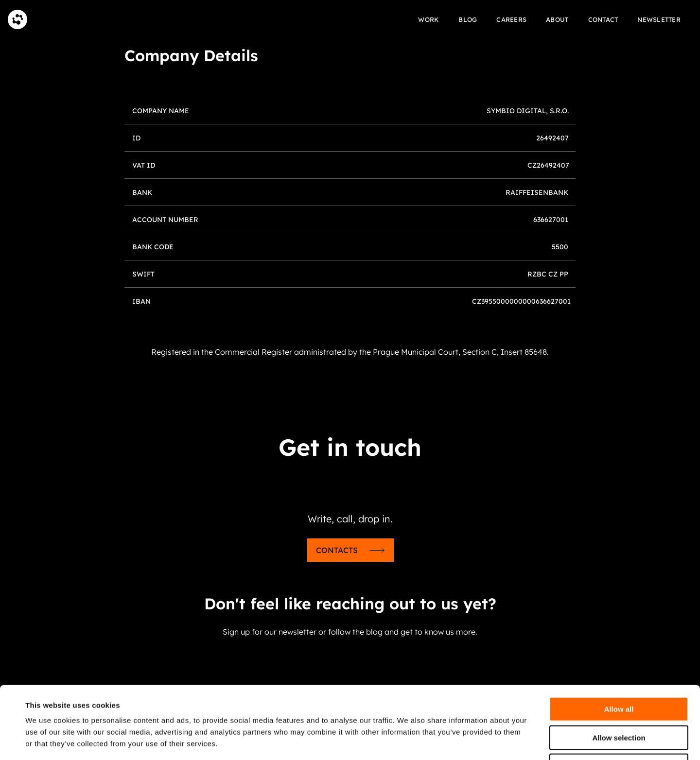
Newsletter (659, 19)
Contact (603, 19)
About (557, 19)
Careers (511, 19)
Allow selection (619, 670)
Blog (468, 19)
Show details (408, 741)
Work (429, 19)
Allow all (619, 641)
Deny (619, 698)
